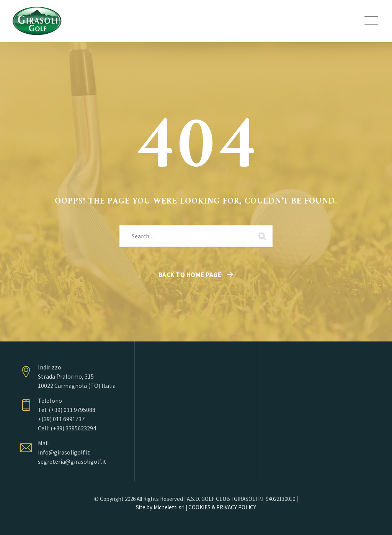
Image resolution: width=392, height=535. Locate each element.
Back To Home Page (190, 275)
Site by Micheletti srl (160, 507)
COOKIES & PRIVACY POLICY (222, 507)
